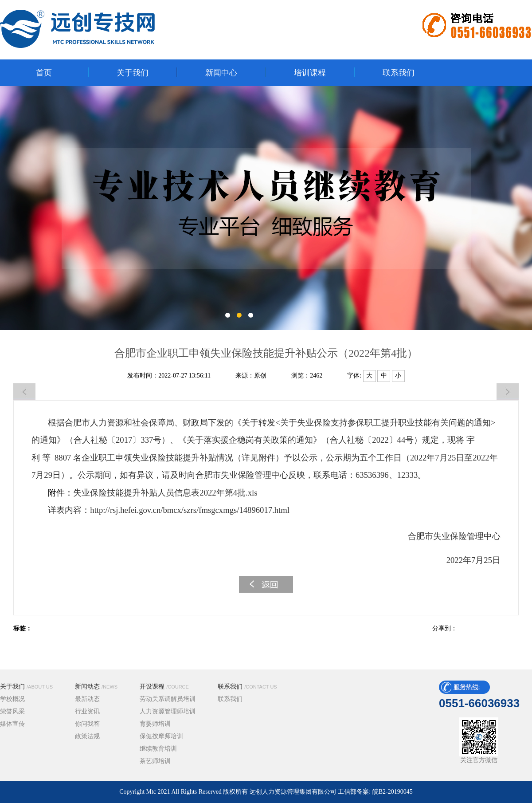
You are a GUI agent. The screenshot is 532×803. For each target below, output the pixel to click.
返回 (266, 584)
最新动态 (87, 699)
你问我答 (87, 724)
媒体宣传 (12, 724)
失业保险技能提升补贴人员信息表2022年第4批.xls (165, 493)
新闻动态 (96, 687)
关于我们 (26, 687)
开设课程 (164, 687)
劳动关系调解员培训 (168, 699)
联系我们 (247, 687)
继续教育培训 (158, 749)
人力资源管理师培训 (168, 711)
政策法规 (87, 736)
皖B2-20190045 (393, 792)
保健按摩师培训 (161, 736)
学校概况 (12, 699)
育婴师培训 (155, 724)
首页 (44, 73)
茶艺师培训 (155, 761)
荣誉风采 (12, 711)
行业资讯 (87, 711)
